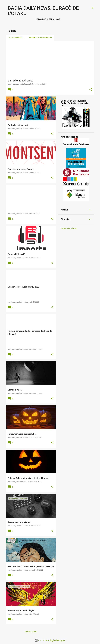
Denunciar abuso (69, 228)
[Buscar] (93, 8)
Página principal (15, 38)
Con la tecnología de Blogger (50, 640)
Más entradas (31, 632)
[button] (91, 90)
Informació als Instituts (40, 38)
